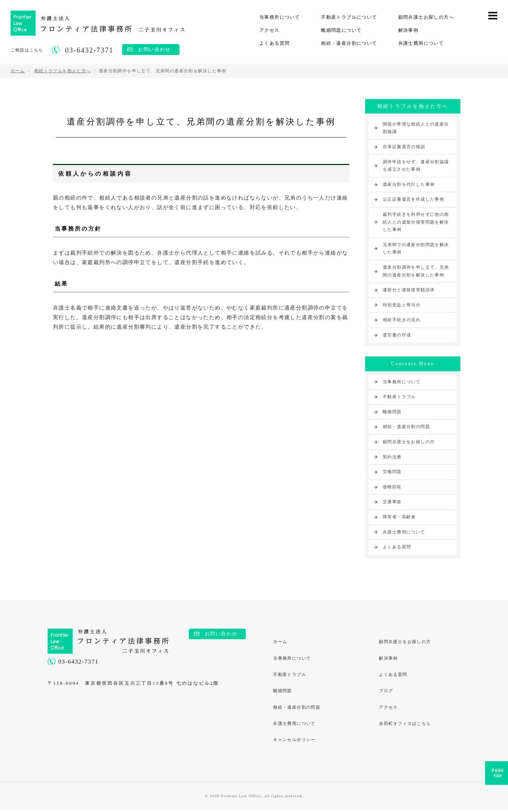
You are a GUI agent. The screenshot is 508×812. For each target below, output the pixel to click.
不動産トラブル (399, 397)
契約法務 (392, 457)
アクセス (270, 30)
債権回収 (392, 487)
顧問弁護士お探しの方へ (426, 17)
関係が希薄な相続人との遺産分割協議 (416, 128)
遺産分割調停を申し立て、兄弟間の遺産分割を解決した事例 (416, 271)
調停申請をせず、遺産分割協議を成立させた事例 (416, 166)
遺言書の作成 (397, 335)
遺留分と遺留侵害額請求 (409, 290)
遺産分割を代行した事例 (409, 184)
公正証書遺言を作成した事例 (413, 199)
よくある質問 (274, 43)
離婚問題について (341, 30)
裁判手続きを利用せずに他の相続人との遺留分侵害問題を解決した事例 (416, 222)
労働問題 (392, 472)
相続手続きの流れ (402, 320)
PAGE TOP (497, 775)
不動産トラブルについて (349, 17)
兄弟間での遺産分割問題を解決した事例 (416, 249)
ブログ (386, 692)
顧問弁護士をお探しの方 (409, 442)
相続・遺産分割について (349, 43)
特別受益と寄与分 (402, 305)
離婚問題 (392, 412)
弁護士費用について (421, 43)
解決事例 (409, 30)
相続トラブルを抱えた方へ (413, 106)
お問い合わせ (154, 50)
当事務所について (280, 17)
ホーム (280, 642)
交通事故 (392, 502)
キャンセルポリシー (295, 741)
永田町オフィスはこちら (405, 725)
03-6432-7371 (78, 662)
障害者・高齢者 (399, 517)
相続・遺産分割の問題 (406, 427)
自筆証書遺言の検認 (404, 147)
